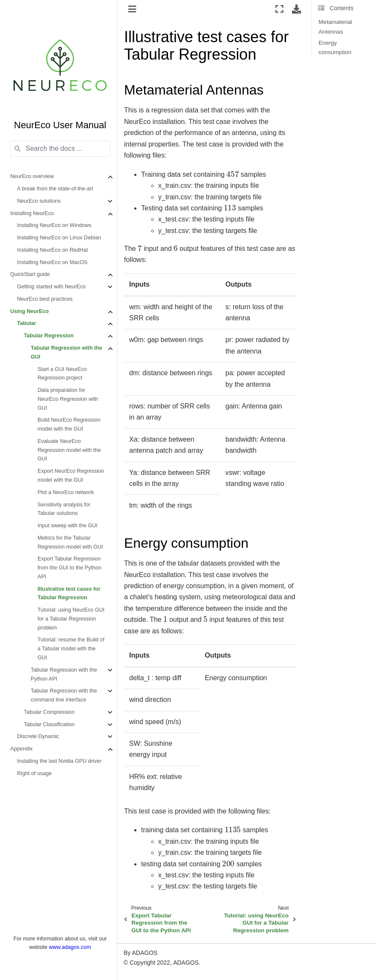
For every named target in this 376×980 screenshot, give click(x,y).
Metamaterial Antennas (335, 27)
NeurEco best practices (45, 299)
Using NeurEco (29, 311)
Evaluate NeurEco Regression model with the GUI (69, 450)
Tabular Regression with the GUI (67, 352)
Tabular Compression (49, 712)
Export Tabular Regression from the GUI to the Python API (69, 568)
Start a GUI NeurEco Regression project (62, 374)
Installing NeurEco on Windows (54, 225)
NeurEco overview (32, 176)
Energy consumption (335, 47)
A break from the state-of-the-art (55, 189)
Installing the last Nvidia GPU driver (59, 761)
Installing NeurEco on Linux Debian (59, 238)
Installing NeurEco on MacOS (52, 262)
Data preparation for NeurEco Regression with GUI (68, 399)
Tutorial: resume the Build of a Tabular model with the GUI (71, 649)
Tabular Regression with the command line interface (64, 695)
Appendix (22, 749)
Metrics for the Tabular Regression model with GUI (70, 542)
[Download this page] (296, 9)
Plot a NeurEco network (66, 492)
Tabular (27, 323)
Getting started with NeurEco (51, 287)
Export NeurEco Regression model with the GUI (71, 476)
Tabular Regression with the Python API (64, 674)
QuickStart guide (30, 274)
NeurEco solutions (39, 201)
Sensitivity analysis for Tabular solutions (64, 509)
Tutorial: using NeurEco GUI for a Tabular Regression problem (71, 619)
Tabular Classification (49, 724)
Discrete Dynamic (38, 736)
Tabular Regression (49, 336)
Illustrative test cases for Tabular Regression (69, 593)
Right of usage (34, 773)
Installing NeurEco (32, 213)
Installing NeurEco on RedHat (52, 250)
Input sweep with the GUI (68, 526)
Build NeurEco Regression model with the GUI (69, 424)
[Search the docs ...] (60, 149)
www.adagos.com (70, 947)
